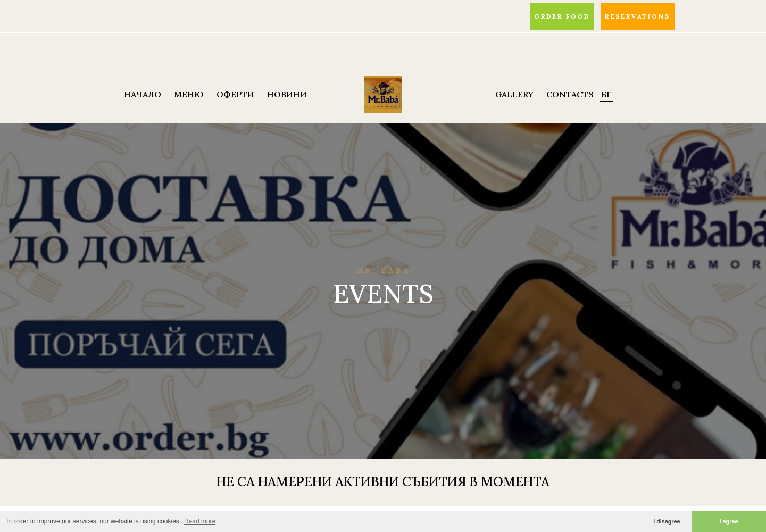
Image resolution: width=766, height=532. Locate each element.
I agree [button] (729, 521)
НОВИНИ (287, 94)
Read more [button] (200, 521)
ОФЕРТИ (235, 94)
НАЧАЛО (143, 94)
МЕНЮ (189, 94)
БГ (606, 94)
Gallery (514, 94)
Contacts (570, 94)
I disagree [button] (667, 521)
